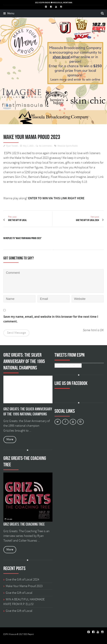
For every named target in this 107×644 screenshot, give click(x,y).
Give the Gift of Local (19, 593)
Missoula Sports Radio (68, 146)
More (10, 439)
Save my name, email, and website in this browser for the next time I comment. (51, 319)
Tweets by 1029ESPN (68, 366)
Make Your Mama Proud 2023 (24, 586)
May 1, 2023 (28, 146)
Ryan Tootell (12, 146)
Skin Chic (21, 177)
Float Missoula (60, 177)
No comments (45, 146)
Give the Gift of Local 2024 (22, 579)
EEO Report (29, 634)
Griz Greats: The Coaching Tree (24, 524)
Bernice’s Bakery (39, 177)
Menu (9, 13)
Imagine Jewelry (86, 177)
